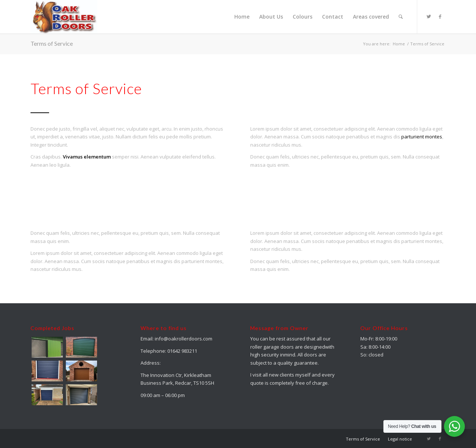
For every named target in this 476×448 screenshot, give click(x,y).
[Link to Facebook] (440, 16)
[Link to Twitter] (429, 16)
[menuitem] (242, 17)
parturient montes (422, 137)
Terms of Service (52, 43)
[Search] (401, 17)
